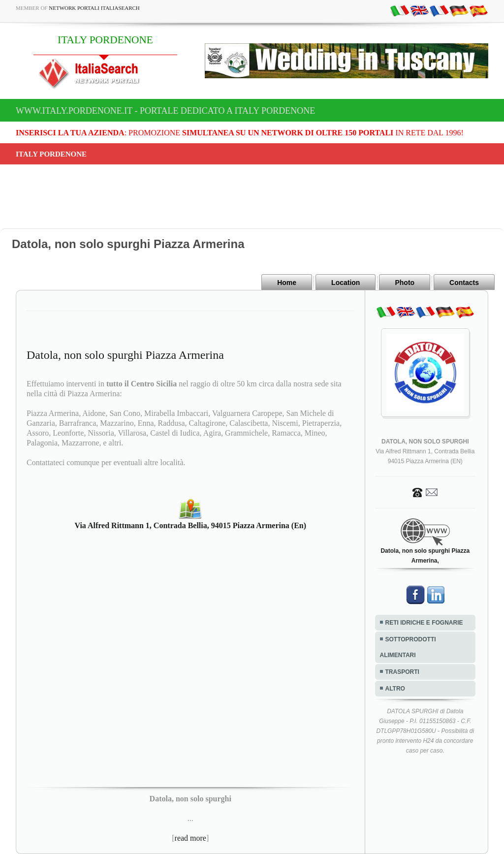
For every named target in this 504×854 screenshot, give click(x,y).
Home (287, 283)
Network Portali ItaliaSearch (94, 8)
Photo (405, 283)
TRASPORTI (402, 672)
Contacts (464, 283)
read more (190, 838)
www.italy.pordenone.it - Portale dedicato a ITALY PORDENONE (165, 111)
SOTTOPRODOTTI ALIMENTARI (408, 647)
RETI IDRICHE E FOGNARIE (424, 623)
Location (346, 283)
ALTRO (395, 689)
